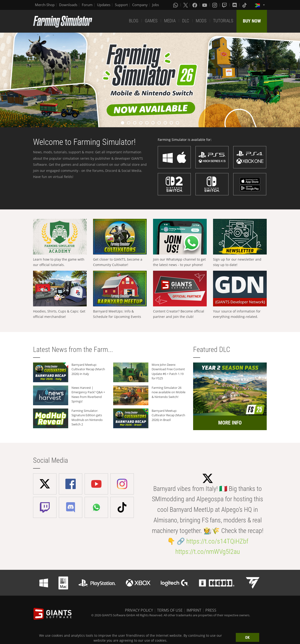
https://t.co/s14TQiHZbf (217, 541)
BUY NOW (252, 21)
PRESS (211, 610)
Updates (104, 5)
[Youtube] (205, 5)
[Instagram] (215, 5)
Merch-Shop (45, 5)
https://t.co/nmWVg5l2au (208, 552)
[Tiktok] (245, 5)
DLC (186, 21)
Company (140, 5)
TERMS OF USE (170, 610)
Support (121, 5)
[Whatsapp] (176, 5)
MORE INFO (230, 423)
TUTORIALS (223, 21)
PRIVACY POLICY (139, 610)
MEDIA (170, 21)
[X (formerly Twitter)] (186, 5)
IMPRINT (194, 610)
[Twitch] (225, 5)
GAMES (151, 21)
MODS (201, 21)
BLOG (134, 21)
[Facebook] (195, 5)
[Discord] (235, 5)
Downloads (68, 5)
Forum (87, 5)
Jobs (156, 5)
